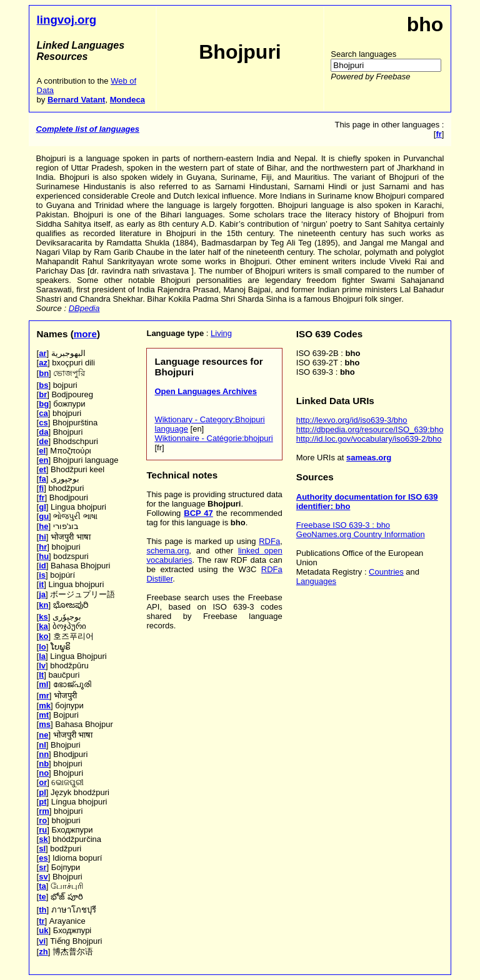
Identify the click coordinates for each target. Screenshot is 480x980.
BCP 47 (198, 513)
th (42, 910)
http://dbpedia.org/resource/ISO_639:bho (370, 429)
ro (43, 820)
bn (44, 373)
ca (43, 413)
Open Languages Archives (206, 391)
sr (42, 867)
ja (42, 594)
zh (43, 952)
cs (43, 423)
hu (44, 556)
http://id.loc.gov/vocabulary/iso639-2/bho (369, 439)
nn (44, 754)
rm (44, 811)
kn (43, 605)
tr (42, 921)
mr (44, 695)
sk (43, 839)
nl (42, 745)
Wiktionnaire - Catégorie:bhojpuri (213, 438)
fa (42, 479)
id (42, 566)
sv (43, 877)
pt (42, 802)
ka (43, 626)
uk (43, 930)
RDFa (269, 541)
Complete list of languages (88, 129)
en (43, 460)
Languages (316, 581)
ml (43, 684)
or (43, 782)
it (41, 584)
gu (44, 516)
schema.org (167, 551)
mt (44, 715)
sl (42, 849)
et (42, 469)
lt (41, 675)
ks (43, 617)
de (43, 441)
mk (45, 705)
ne (43, 735)
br (43, 394)
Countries (386, 572)
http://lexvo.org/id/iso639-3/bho (352, 420)
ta (42, 886)
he (43, 526)
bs (43, 385)
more (85, 334)
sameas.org (369, 458)
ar (42, 353)
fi (41, 488)
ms (45, 724)
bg (44, 404)
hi (42, 537)
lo (42, 647)
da (43, 432)
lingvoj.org (67, 20)
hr (43, 547)
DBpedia (84, 308)
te (42, 897)
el (42, 451)
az (43, 363)
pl (42, 792)
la (42, 656)
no (44, 773)
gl (42, 507)
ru (43, 830)
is (42, 575)
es (43, 858)
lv (42, 666)
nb (44, 764)
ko (43, 636)
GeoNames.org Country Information (361, 534)
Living (221, 333)
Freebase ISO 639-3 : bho (343, 525)
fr (42, 497)
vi (42, 941)
